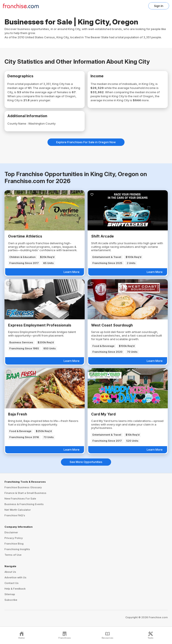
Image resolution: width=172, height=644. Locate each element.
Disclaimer (11, 532)
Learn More (72, 272)
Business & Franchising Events (24, 504)
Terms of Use (13, 555)
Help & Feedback (15, 589)
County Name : (18, 123)
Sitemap (10, 594)
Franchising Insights (17, 549)
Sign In (159, 6)
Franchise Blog (14, 544)
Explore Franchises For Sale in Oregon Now (86, 142)
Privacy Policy (14, 538)
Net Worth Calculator (18, 510)
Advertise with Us (15, 577)
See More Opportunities (86, 462)
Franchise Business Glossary (23, 487)
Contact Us (12, 583)
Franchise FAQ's (15, 515)
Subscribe (11, 600)
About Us (10, 572)
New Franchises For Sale (20, 499)
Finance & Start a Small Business (25, 493)
